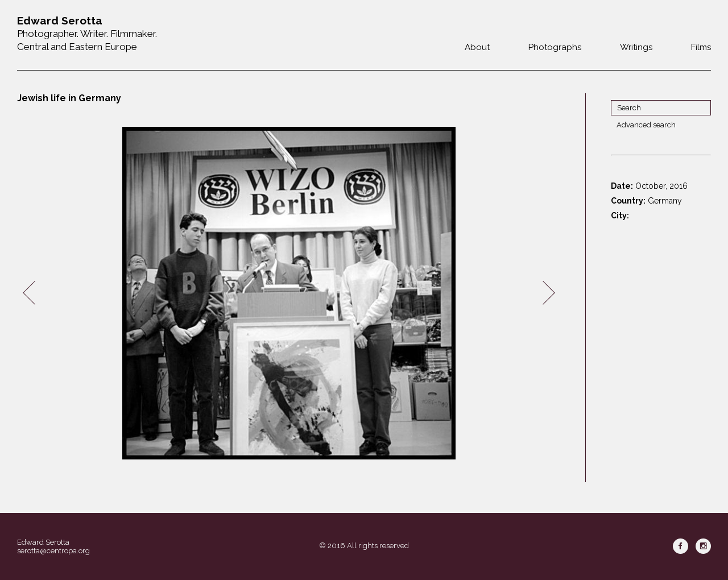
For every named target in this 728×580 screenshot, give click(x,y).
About (477, 47)
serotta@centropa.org (53, 551)
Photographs (555, 47)
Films (701, 47)
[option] (289, 293)
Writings (636, 47)
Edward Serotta (43, 542)
